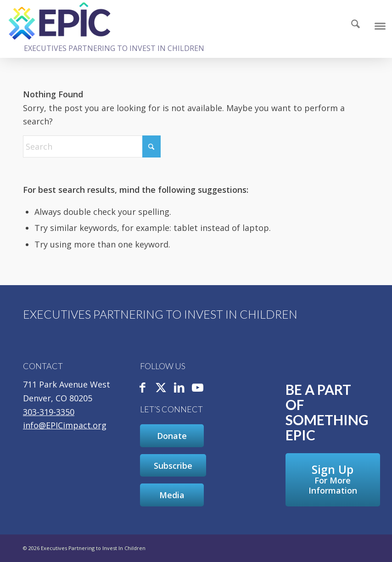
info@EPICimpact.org (65, 425)
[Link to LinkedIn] (179, 388)
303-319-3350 (49, 412)
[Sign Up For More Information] (333, 480)
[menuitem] (355, 25)
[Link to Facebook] (143, 388)
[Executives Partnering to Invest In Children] (60, 21)
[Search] (351, 25)
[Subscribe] (173, 466)
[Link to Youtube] (198, 388)
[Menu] (379, 25)
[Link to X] (161, 388)
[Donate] (172, 436)
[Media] (172, 495)
